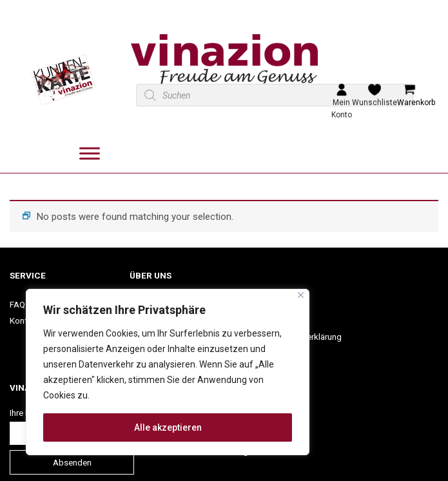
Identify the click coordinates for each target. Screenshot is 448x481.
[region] (168, 372)
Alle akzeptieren (168, 427)
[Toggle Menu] (90, 154)
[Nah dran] (301, 295)
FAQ (17, 304)
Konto (21, 320)
